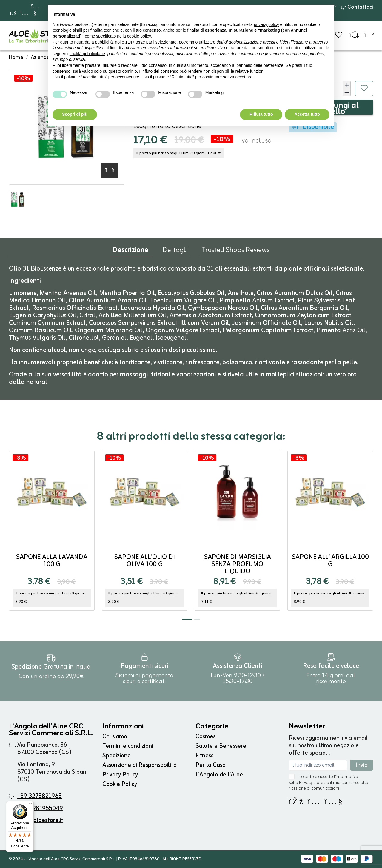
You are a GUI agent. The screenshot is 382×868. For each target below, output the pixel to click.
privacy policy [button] (267, 24)
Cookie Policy (120, 784)
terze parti (145, 42)
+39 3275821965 (40, 796)
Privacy (306, 783)
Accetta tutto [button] (307, 114)
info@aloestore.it (40, 820)
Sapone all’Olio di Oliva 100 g (145, 561)
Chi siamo (115, 737)
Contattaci (357, 7)
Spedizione (117, 756)
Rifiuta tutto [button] (261, 114)
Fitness (204, 756)
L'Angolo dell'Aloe (219, 775)
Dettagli (175, 251)
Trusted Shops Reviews (236, 251)
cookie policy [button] (139, 36)
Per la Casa (211, 765)
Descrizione (130, 252)
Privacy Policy (120, 775)
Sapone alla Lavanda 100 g (52, 561)
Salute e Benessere (221, 746)
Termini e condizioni (128, 746)
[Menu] (30, 805)
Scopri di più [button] (75, 114)
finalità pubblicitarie (87, 54)
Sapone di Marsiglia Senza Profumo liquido (238, 564)
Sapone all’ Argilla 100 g (330, 561)
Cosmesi (206, 737)
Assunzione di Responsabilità (140, 765)
